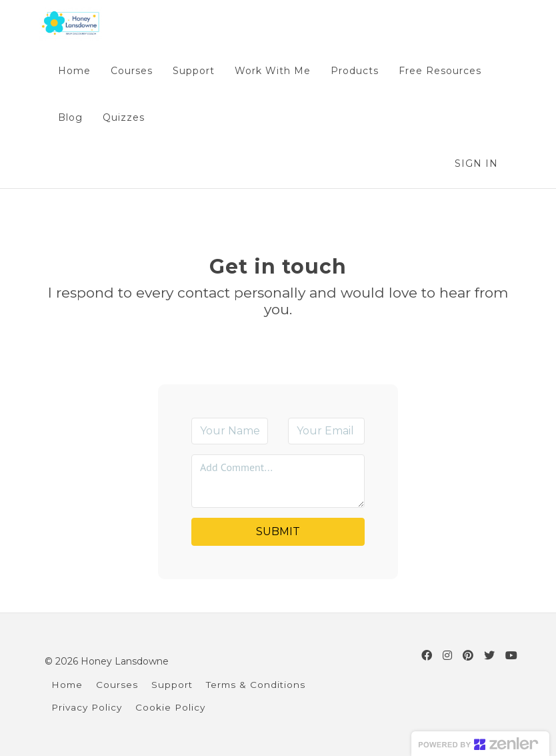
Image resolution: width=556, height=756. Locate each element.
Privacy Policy (87, 707)
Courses (132, 71)
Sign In (476, 163)
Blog (70, 117)
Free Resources (440, 71)
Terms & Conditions (256, 685)
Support (194, 71)
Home (74, 71)
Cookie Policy (170, 707)
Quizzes (124, 117)
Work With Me (273, 71)
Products (355, 71)
